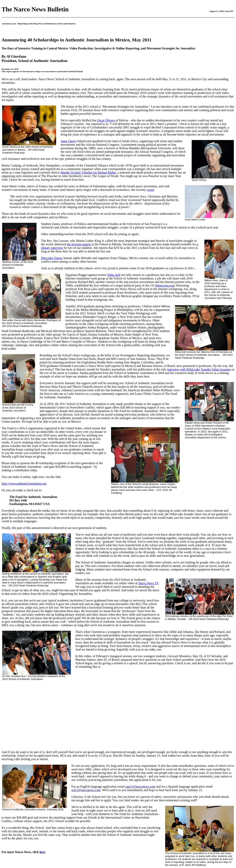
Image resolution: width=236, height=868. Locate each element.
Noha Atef (114, 275)
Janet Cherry (69, 141)
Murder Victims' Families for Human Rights (88, 172)
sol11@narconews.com (86, 790)
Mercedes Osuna (51, 258)
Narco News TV (148, 583)
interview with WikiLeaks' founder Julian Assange (199, 369)
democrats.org (165, 285)
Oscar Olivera (106, 120)
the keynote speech (79, 244)
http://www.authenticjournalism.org (24, 484)
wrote (150, 190)
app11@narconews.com (140, 787)
